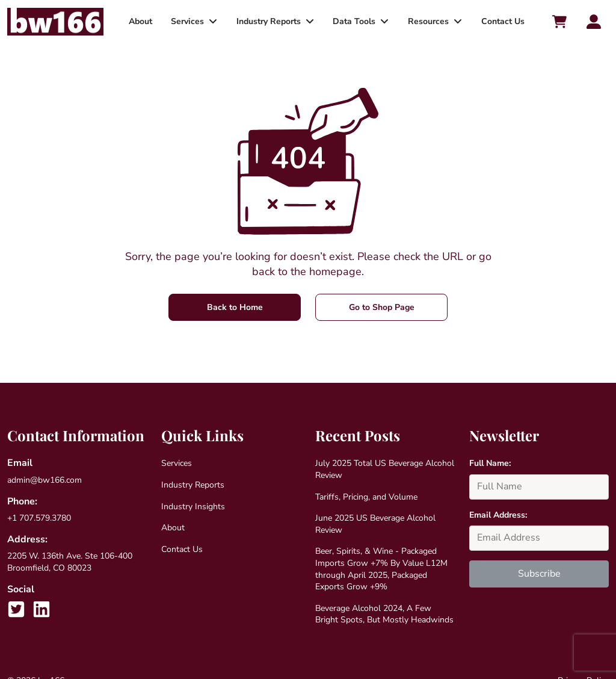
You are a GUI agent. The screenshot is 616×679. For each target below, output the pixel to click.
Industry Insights (193, 507)
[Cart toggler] (559, 22)
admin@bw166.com (45, 480)
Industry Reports (269, 21)
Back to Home (235, 307)
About (144, 21)
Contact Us (498, 21)
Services (189, 21)
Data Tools (353, 21)
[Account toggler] (594, 22)
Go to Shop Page (382, 307)
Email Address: (498, 515)
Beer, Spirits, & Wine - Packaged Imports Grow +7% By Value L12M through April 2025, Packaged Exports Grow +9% (381, 569)
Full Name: (490, 463)
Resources (425, 21)
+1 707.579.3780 (39, 518)
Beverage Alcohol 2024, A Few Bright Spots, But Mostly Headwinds (384, 614)
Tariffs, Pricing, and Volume (366, 497)
